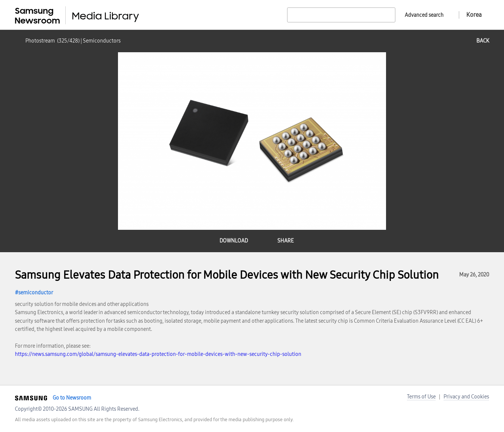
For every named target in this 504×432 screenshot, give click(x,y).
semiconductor (36, 293)
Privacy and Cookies (466, 397)
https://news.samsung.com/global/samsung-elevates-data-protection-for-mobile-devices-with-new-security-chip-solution (158, 354)
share (286, 241)
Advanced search (424, 15)
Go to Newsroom (72, 398)
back (483, 41)
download (234, 241)
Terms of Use (421, 397)
